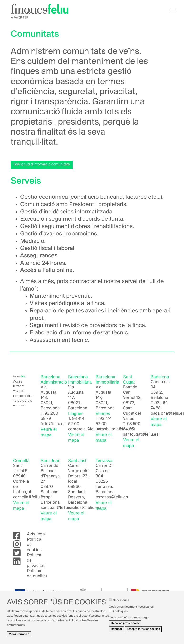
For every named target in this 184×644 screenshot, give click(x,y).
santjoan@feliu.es (57, 508)
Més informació (19, 638)
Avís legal (36, 534)
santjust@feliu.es (84, 508)
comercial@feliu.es (86, 429)
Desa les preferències (125, 627)
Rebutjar (117, 633)
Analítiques (120, 615)
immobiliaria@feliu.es (116, 429)
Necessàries (121, 604)
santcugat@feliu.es (141, 434)
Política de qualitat (37, 573)
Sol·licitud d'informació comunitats (42, 164)
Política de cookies (34, 545)
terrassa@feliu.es (112, 497)
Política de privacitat (36, 560)
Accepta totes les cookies (143, 633)
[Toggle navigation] (174, 11)
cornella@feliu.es (29, 497)
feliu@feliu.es (53, 424)
